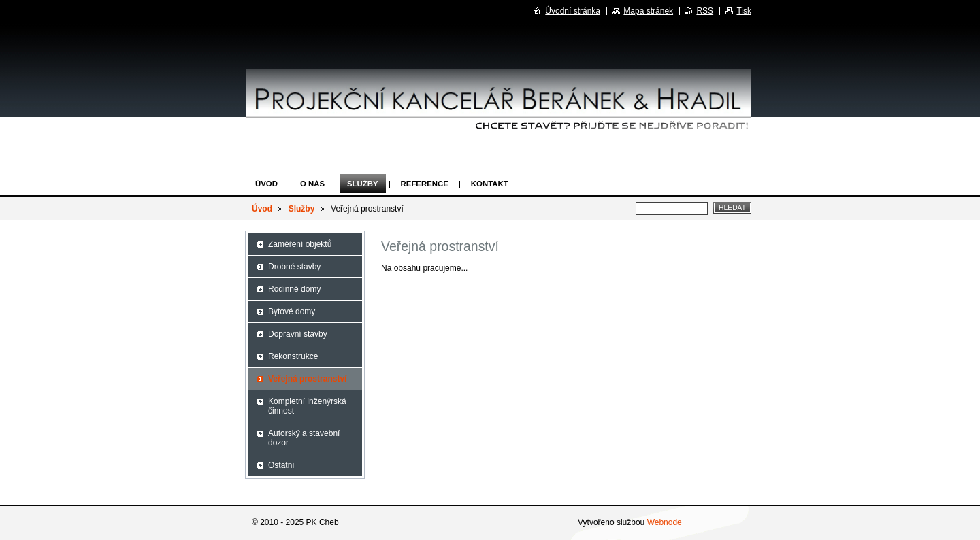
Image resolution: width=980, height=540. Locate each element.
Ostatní (281, 465)
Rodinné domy (294, 289)
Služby (363, 184)
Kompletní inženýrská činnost (307, 406)
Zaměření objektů (300, 244)
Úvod (266, 184)
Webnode (665, 522)
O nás (312, 184)
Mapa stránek (648, 11)
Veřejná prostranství (307, 379)
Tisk (744, 11)
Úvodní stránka (573, 11)
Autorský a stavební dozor (304, 438)
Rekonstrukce (293, 356)
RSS (705, 11)
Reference (425, 184)
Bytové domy (292, 311)
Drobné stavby (294, 267)
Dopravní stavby (298, 334)
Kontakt (490, 184)
